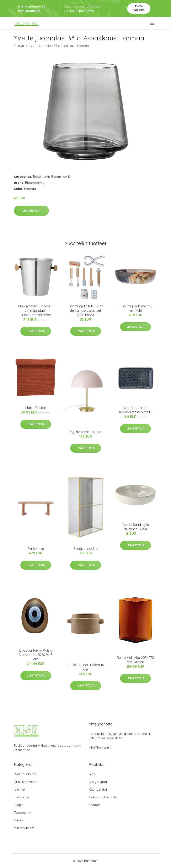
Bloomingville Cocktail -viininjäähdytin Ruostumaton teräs (36, 310)
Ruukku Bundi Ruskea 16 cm (86, 667)
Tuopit (18, 805)
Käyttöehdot (98, 789)
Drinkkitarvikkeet (26, 782)
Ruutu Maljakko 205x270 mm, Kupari (135, 660)
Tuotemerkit (41, 177)
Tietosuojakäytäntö (103, 797)
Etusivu (19, 46)
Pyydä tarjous (139, 8)
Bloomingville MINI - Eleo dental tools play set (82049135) (85, 310)
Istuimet (20, 789)
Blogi (92, 774)
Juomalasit (22, 797)
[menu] (152, 23)
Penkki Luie (36, 549)
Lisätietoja (31, 211)
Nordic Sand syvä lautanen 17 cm (135, 527)
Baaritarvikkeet (25, 774)
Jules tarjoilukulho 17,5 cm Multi (135, 308)
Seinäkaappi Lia (86, 549)
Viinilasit (20, 820)
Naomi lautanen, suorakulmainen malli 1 (135, 410)
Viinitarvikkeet (24, 828)
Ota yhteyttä (98, 782)
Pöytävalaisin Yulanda (86, 432)
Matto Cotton (36, 408)
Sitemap (95, 805)
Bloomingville (61, 177)
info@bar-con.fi (100, 747)
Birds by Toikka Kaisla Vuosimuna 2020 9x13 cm (36, 655)
